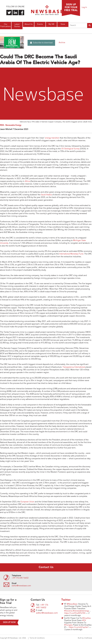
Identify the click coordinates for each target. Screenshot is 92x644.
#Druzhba (86, 618)
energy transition (52, 138)
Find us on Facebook (21, 13)
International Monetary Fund (71, 254)
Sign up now (9, 622)
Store (63, 24)
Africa (27, 181)
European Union (28, 502)
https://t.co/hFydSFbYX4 (75, 613)
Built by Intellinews (85, 638)
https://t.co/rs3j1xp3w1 (79, 627)
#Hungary (68, 625)
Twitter (66, 600)
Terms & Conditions (37, 638)
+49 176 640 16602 (20, 578)
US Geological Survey (70, 149)
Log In (84, 7)
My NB (51, 24)
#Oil (84, 621)
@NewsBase (72, 604)
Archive (62, 43)
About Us (29, 24)
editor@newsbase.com (21, 586)
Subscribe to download (41, 43)
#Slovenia (68, 611)
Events (40, 24)
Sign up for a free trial (71, 8)
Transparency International (74, 367)
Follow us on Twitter (9, 13)
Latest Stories (17, 25)
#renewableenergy (81, 611)
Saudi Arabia (46, 195)
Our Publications (6, 25)
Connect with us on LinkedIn (15, 13)
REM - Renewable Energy (11, 125)
